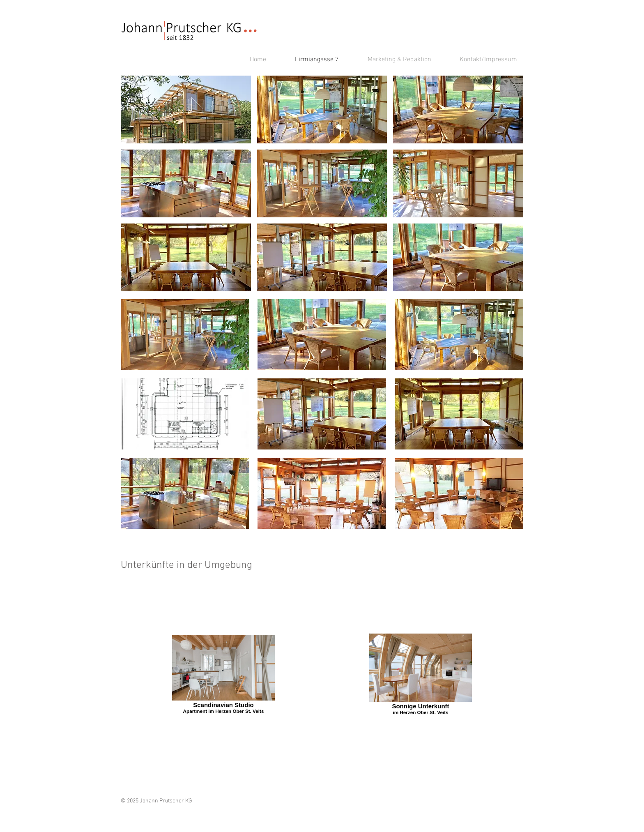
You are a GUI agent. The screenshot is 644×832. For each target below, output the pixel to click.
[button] (186, 109)
